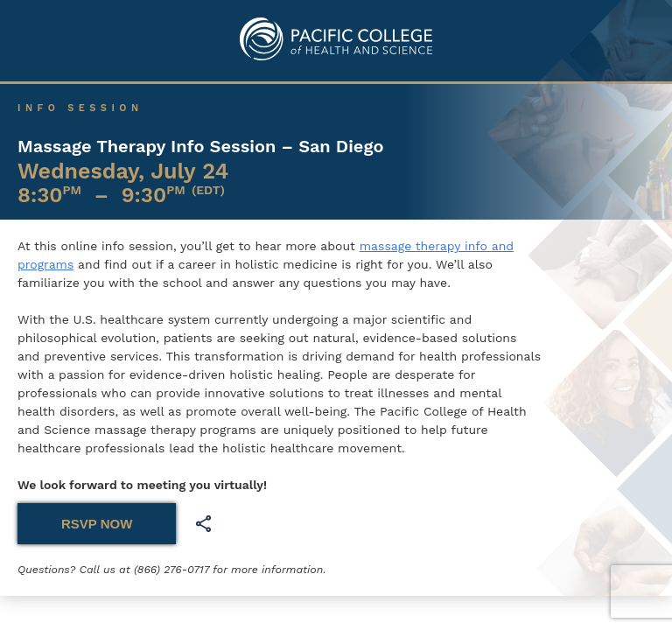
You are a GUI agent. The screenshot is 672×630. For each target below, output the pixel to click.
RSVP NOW (97, 524)
